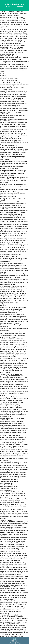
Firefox (10, 483)
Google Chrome (13, 487)
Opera (10, 490)
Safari (10, 485)
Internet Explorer (13, 481)
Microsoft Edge (13, 488)
